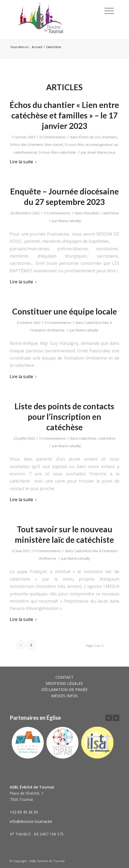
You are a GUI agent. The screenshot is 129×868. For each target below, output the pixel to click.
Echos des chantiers (27, 144)
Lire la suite (24, 162)
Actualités (92, 213)
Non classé (54, 144)
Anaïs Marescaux (101, 152)
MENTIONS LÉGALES (64, 683)
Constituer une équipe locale (64, 311)
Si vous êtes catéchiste (57, 152)
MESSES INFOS (64, 696)
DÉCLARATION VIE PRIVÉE (64, 690)
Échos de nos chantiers (98, 137)
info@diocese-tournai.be (31, 821)
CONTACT (64, 677)
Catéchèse (110, 213)
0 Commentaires (53, 137)
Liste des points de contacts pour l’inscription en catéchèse (64, 417)
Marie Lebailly (70, 221)
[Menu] (109, 11)
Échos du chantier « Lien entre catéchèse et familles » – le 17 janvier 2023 (64, 115)
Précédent (109, 718)
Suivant (116, 718)
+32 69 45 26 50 (24, 812)
